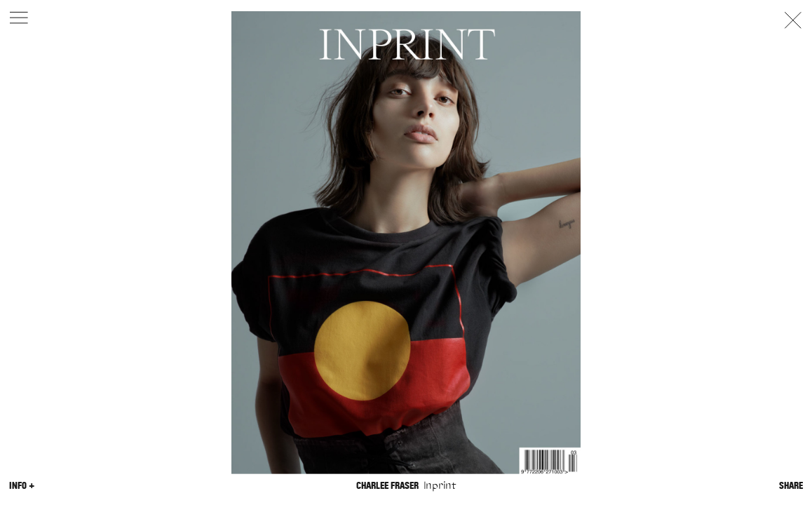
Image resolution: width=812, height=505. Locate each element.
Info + (22, 485)
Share (791, 485)
